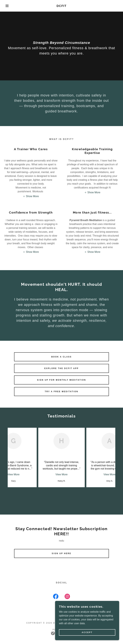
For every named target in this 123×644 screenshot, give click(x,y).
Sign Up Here (61, 553)
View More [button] (13, 474)
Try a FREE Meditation (62, 392)
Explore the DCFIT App (61, 368)
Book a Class (61, 357)
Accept (87, 632)
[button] (6, 6)
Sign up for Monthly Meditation (61, 380)
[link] (61, 6)
